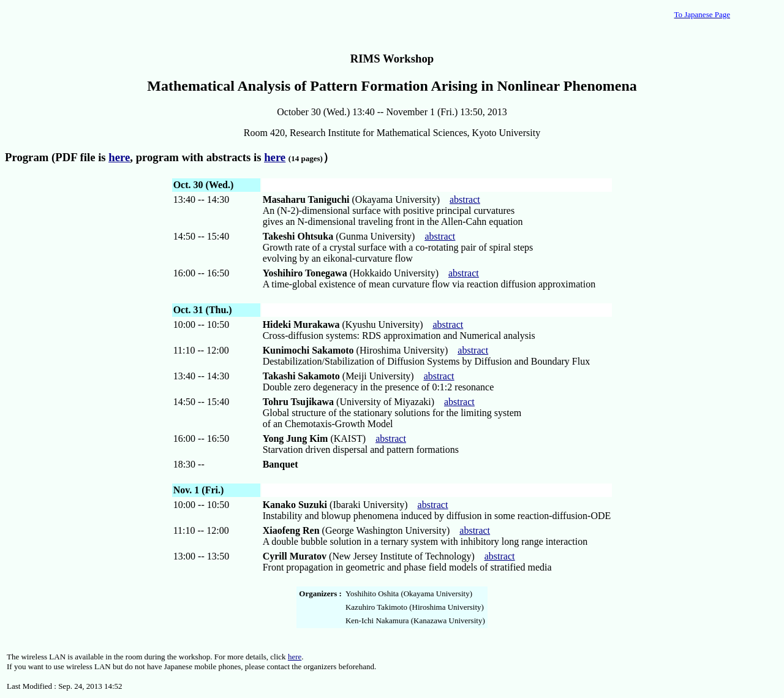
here (295, 657)
